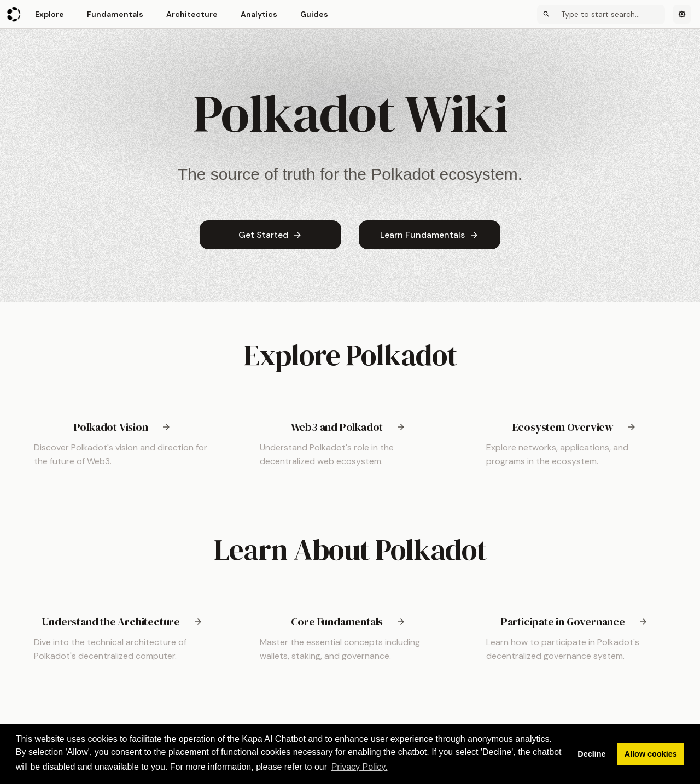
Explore (49, 14)
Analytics (259, 14)
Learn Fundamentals (430, 235)
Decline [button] (591, 754)
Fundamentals (115, 14)
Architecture (192, 14)
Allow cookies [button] (651, 754)
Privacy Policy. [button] (360, 767)
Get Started (270, 235)
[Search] (601, 14)
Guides (314, 14)
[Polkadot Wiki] (14, 14)
